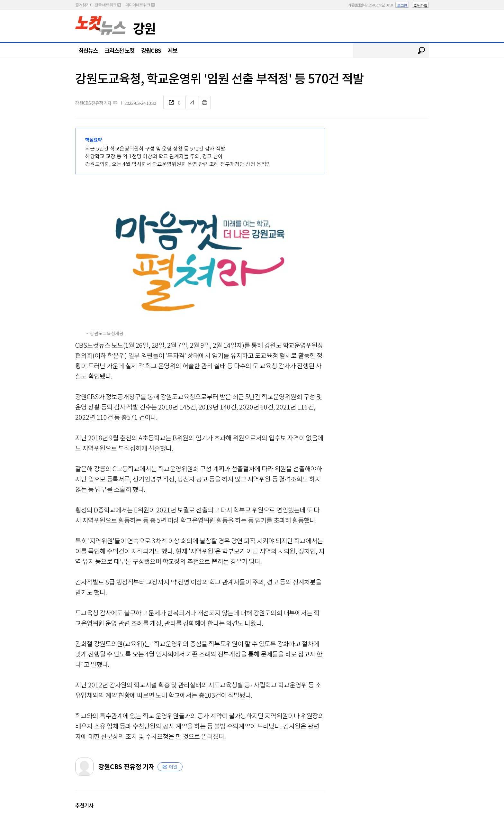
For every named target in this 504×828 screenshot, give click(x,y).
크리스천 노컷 (119, 50)
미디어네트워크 (138, 5)
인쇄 (205, 102)
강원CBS (151, 50)
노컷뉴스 (101, 25)
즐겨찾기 (82, 5)
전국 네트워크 (105, 5)
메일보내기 (115, 102)
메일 (173, 767)
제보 (173, 50)
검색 (421, 51)
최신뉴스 (88, 50)
